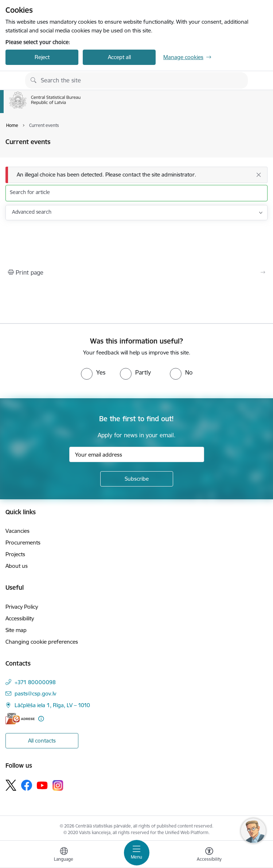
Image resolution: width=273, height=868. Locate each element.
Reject (42, 57)
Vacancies (17, 531)
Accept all (119, 57)
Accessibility (20, 618)
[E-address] (20, 719)
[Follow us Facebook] (27, 785)
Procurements (23, 542)
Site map (16, 630)
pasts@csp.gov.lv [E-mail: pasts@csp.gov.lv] (35, 693)
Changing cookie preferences (42, 642)
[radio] (93, 372)
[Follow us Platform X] (11, 785)
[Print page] (136, 272)
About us (17, 566)
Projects (15, 554)
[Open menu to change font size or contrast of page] (209, 855)
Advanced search (32, 212)
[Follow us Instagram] (58, 785)
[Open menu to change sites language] (64, 855)
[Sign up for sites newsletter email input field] (137, 454)
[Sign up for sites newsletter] (137, 479)
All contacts (42, 741)
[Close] (258, 175)
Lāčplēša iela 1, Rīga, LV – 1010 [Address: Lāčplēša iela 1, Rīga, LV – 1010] (52, 705)
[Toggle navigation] (137, 853)
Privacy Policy (22, 607)
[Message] (136, 175)
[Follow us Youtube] (42, 785)
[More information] (41, 719)
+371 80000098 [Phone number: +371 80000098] (35, 682)
